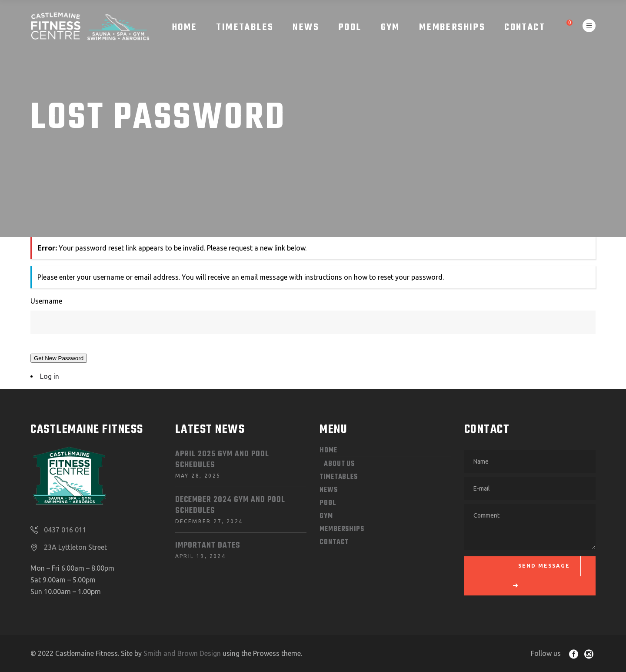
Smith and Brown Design (182, 653)
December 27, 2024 (209, 521)
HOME (328, 451)
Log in (50, 376)
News (329, 490)
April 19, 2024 (201, 556)
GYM (326, 516)
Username (46, 301)
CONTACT (334, 542)
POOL (328, 503)
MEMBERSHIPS (342, 529)
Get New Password (59, 358)
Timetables (339, 477)
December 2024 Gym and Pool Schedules (230, 505)
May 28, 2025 (198, 476)
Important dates (208, 546)
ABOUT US (339, 464)
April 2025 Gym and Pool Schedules (222, 460)
